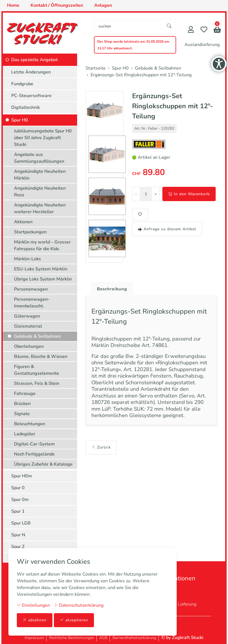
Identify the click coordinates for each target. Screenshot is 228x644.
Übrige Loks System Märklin (43, 279)
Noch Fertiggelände (34, 454)
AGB (103, 638)
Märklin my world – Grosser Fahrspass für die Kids (42, 245)
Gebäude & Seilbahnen (37, 336)
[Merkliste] (204, 30)
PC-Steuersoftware (31, 96)
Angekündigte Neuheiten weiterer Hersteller (40, 208)
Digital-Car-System (34, 444)
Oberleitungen (29, 346)
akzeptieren (74, 620)
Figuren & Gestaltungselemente (37, 370)
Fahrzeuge (25, 394)
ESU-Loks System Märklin (41, 269)
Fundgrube (22, 84)
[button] (217, 30)
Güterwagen (27, 316)
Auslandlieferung (202, 45)
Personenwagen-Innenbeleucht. (32, 303)
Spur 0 (18, 488)
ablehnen (35, 620)
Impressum (34, 638)
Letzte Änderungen (31, 72)
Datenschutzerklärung (79, 605)
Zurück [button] (101, 453)
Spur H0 (20, 120)
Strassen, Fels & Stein (37, 383)
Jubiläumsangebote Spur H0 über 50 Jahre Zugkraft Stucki (43, 138)
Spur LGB (21, 523)
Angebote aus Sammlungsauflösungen (39, 158)
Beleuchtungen (30, 424)
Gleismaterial (28, 326)
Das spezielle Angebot (34, 60)
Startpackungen (30, 232)
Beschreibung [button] (113, 289)
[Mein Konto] (191, 30)
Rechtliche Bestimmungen (72, 638)
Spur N (18, 535)
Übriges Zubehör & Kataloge (43, 464)
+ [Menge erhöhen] (156, 194)
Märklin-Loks (27, 259)
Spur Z (18, 547)
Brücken (22, 404)
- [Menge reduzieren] (136, 194)
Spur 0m (20, 500)
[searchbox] (128, 26)
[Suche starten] (169, 26)
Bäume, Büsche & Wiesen (41, 357)
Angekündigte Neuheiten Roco (40, 192)
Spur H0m (22, 476)
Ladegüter (25, 434)
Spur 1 (18, 511)
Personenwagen (31, 289)
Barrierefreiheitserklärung (134, 638)
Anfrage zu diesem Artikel (167, 229)
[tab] (111, 288)
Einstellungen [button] (33, 605)
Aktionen (23, 222)
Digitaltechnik (26, 107)
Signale (22, 414)
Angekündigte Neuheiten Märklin (40, 175)
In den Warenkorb (189, 194)
